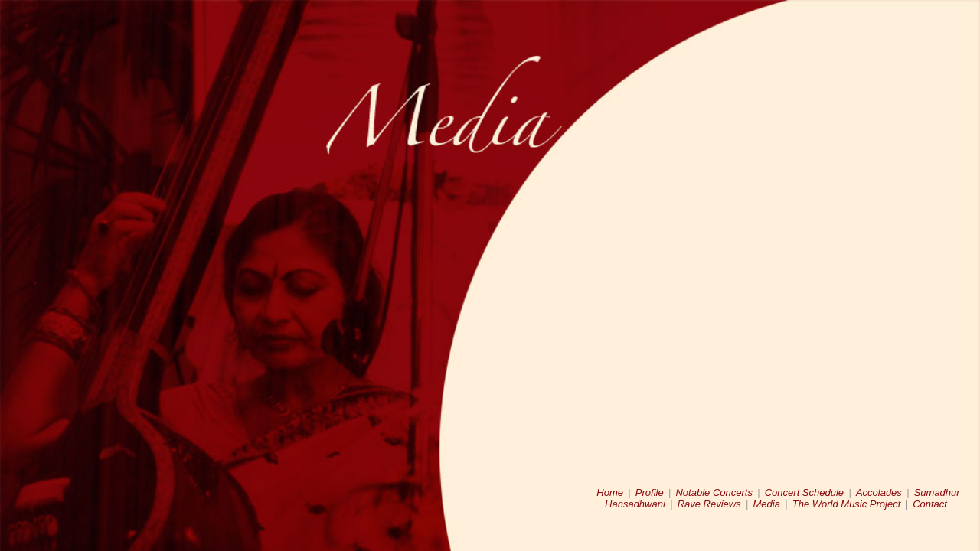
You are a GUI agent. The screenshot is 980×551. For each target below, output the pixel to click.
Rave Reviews (709, 504)
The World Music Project (847, 504)
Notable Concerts (714, 492)
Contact (930, 504)
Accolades (879, 492)
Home (610, 492)
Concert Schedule (804, 492)
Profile (650, 492)
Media (767, 504)
